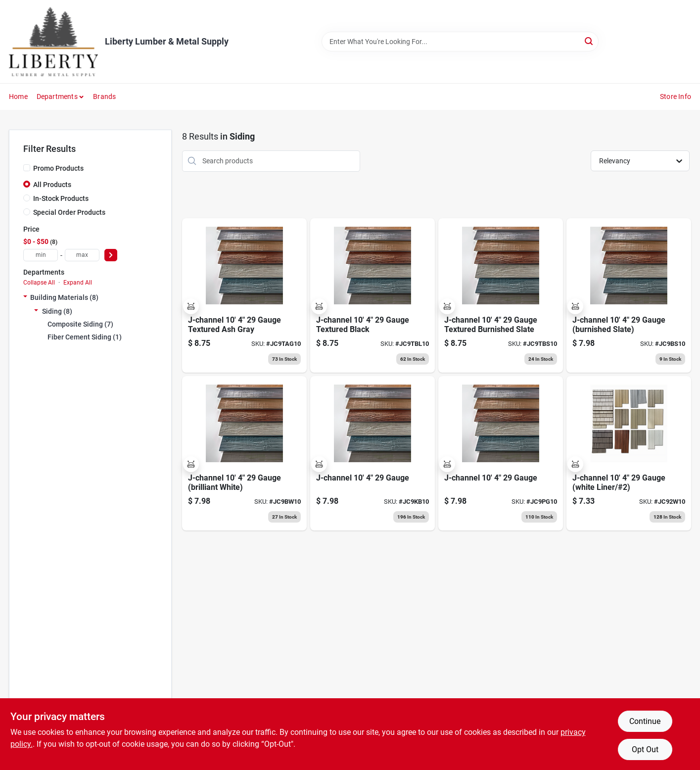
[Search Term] (460, 42)
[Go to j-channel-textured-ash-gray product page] (244, 295)
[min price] (41, 255)
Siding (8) (57, 311)
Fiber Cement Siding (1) (85, 337)
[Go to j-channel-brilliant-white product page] (244, 453)
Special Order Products (69, 212)
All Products (52, 185)
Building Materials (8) (64, 297)
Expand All (78, 283)
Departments (57, 96)
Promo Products (58, 168)
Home (18, 96)
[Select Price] (111, 255)
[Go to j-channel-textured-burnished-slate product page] (501, 295)
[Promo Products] (27, 168)
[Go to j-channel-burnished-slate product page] (629, 295)
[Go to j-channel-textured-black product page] (373, 295)
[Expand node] (25, 297)
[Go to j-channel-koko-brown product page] (373, 453)
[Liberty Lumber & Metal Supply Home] (53, 42)
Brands (104, 96)
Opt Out (645, 749)
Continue (645, 721)
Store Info (676, 96)
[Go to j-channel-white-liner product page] (629, 453)
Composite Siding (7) (80, 324)
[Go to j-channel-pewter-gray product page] (501, 453)
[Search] (589, 41)
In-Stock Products (61, 198)
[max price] (82, 255)
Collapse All (39, 283)
